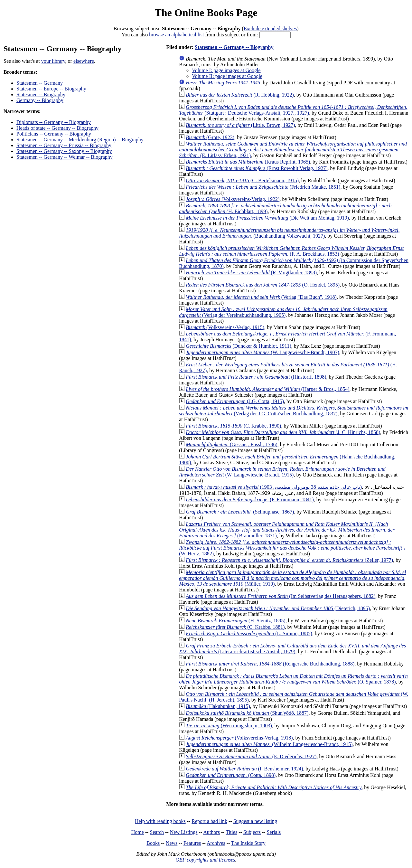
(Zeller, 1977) (289, 560)
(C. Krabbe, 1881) (235, 627)
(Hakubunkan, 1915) (218, 706)
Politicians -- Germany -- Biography (54, 134)
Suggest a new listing (255, 821)
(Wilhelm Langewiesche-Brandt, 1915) (269, 744)
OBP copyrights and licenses (205, 860)
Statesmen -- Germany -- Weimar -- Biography (65, 157)
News (172, 843)
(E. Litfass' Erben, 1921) (293, 150)
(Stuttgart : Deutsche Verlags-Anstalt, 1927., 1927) (293, 110)
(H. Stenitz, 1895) (236, 621)
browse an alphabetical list (176, 35)
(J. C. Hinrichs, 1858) (283, 432)
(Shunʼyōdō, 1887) (247, 713)
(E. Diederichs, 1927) (251, 756)
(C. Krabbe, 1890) (233, 426)
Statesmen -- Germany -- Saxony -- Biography (64, 151)
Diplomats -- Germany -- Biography (54, 122)
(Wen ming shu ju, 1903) (229, 726)
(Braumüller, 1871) (287, 530)
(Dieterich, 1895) (278, 608)
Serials (274, 832)
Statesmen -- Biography (41, 94)
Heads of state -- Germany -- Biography (57, 128)
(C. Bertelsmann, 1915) (242, 180)
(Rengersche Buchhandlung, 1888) (270, 664)
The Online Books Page (206, 13)
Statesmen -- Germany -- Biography (234, 47)
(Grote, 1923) (210, 137)
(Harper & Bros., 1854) (267, 389)
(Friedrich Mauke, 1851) (263, 187)
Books (153, 843)
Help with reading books (160, 821)
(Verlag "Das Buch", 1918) (261, 297)
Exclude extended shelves (270, 28)
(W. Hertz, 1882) (292, 548)
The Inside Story (248, 843)
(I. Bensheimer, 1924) (244, 769)
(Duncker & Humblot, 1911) (239, 346)
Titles (231, 832)
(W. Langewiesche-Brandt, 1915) (282, 472)
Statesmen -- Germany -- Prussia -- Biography (64, 145)
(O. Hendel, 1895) (263, 285)
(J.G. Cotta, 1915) (235, 401)
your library (53, 61)
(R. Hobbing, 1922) (240, 95)
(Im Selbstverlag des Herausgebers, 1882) (281, 596)
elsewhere (84, 61)
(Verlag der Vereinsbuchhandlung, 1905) (283, 312)
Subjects (252, 832)
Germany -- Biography (40, 100)
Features (192, 843)
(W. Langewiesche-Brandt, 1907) (262, 352)
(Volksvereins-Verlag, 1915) (225, 327)
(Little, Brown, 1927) (240, 125)
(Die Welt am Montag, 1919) (267, 218)
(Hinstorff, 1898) (256, 377)
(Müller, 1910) (292, 578)
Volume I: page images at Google (226, 70)
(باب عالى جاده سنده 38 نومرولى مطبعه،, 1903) (274, 487)
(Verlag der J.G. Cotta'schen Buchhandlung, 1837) (294, 411)
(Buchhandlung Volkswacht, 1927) (289, 233)
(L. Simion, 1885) (249, 633)
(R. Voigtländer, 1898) (251, 273)
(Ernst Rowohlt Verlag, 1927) (257, 168)
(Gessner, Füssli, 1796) (232, 444)
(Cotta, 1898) (231, 775)
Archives (216, 843)
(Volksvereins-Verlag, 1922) (233, 199)
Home (138, 832)
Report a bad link (209, 821)
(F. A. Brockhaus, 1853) (291, 251)
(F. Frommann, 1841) (250, 500)
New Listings (184, 832)
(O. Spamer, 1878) (293, 679)
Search (157, 832)
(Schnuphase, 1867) (240, 512)
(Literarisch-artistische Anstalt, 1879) (292, 649)
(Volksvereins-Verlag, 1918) (239, 738)
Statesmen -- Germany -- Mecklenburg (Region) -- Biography (80, 140)
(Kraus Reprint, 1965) (248, 162)
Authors (211, 832)
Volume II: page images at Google (227, 76)
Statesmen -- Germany (40, 83)
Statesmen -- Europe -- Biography (51, 89)
